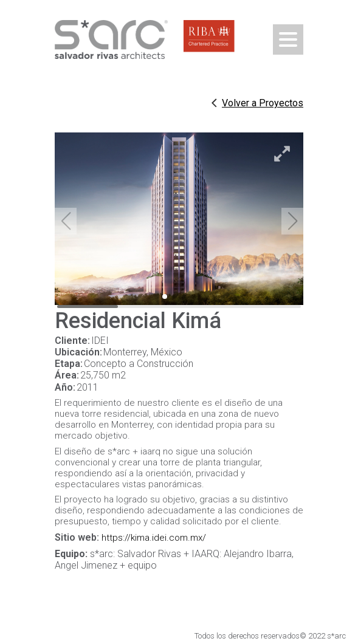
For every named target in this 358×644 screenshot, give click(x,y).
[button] (292, 221)
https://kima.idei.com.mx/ (154, 538)
